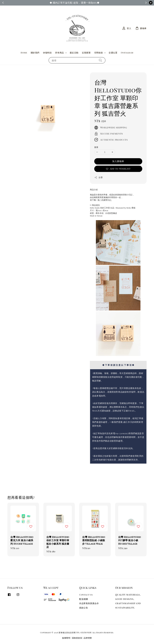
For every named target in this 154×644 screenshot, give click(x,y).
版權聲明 (66, 638)
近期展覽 (86, 53)
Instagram (127, 53)
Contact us (86, 595)
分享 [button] (99, 177)
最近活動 (74, 53)
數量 (96, 147)
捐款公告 (84, 608)
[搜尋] (100, 60)
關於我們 (35, 53)
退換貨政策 (77, 638)
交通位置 (113, 53)
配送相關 (84, 599)
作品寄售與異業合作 (89, 603)
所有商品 (59, 53)
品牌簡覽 (88, 638)
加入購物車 (118, 161)
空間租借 (99, 53)
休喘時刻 (47, 53)
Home (24, 53)
